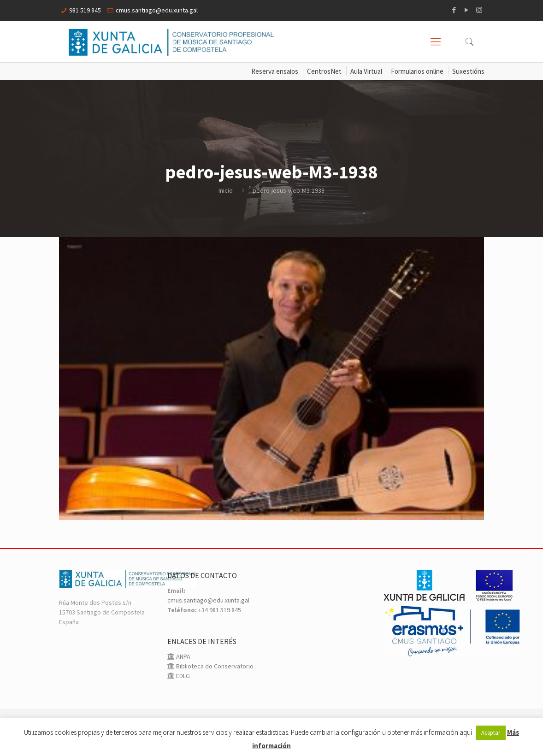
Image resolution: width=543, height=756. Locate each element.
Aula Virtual (366, 71)
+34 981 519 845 (220, 610)
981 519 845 (85, 10)
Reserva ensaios (275, 71)
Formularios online (417, 71)
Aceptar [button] (491, 733)
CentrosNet (324, 71)
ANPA (183, 656)
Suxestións (468, 71)
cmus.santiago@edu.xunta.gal (157, 10)
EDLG (182, 676)
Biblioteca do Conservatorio (214, 666)
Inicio (226, 190)
